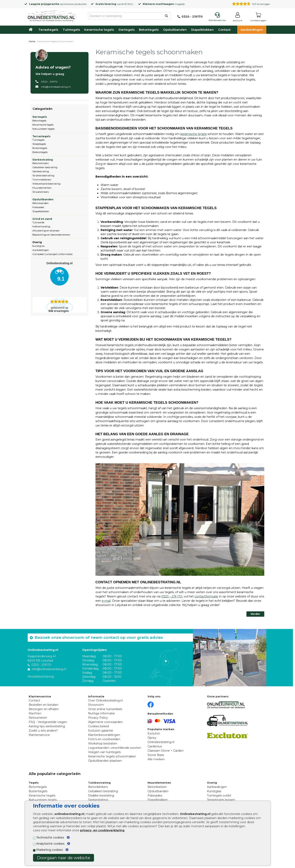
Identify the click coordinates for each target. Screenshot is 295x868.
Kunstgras (38, 246)
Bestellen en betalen (44, 705)
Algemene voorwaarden (105, 722)
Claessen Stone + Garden (166, 751)
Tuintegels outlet (219, 795)
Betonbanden (40, 203)
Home (32, 41)
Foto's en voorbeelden (104, 739)
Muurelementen (42, 188)
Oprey (152, 738)
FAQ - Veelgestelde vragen (48, 722)
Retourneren (38, 718)
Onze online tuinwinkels (105, 709)
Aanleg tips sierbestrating (47, 726)
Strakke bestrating (43, 175)
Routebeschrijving (41, 676)
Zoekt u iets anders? (43, 731)
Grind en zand (42, 219)
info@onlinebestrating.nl (56, 87)
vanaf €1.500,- (115, 4)
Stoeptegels (39, 144)
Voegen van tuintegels (104, 752)
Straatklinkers (41, 192)
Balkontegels (40, 152)
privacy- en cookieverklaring (102, 830)
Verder (255, 614)
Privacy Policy (98, 718)
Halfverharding (41, 226)
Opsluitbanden (175, 30)
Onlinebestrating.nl (161, 742)
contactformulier (206, 596)
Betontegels (149, 30)
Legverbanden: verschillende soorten (115, 748)
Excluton (69, 4)
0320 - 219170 (49, 82)
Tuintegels (71, 30)
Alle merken (156, 759)
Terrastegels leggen (221, 800)
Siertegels (127, 30)
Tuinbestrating (99, 783)
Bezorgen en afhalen (44, 709)
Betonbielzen (157, 787)
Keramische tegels (99, 30)
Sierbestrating (43, 160)
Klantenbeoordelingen (104, 735)
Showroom (96, 705)
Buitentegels (40, 148)
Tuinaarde (38, 222)
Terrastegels (48, 30)
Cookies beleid (98, 726)
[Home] (51, 15)
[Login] (238, 18)
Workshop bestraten (103, 743)
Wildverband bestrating (46, 184)
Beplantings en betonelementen (51, 235)
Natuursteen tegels (43, 129)
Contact (224, 30)
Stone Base (156, 755)
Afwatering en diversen (46, 231)
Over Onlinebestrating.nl (105, 700)
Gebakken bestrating (45, 167)
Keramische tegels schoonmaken (112, 756)
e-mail (106, 601)
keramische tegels (194, 134)
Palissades (38, 207)
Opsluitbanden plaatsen (105, 761)
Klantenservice (39, 735)
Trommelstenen (42, 180)
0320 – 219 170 (172, 596)
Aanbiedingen (252, 30)
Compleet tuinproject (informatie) (52, 254)
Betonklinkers (40, 163)
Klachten (35, 713)
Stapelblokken (202, 30)
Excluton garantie (101, 731)
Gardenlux (155, 746)
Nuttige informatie (102, 713)
